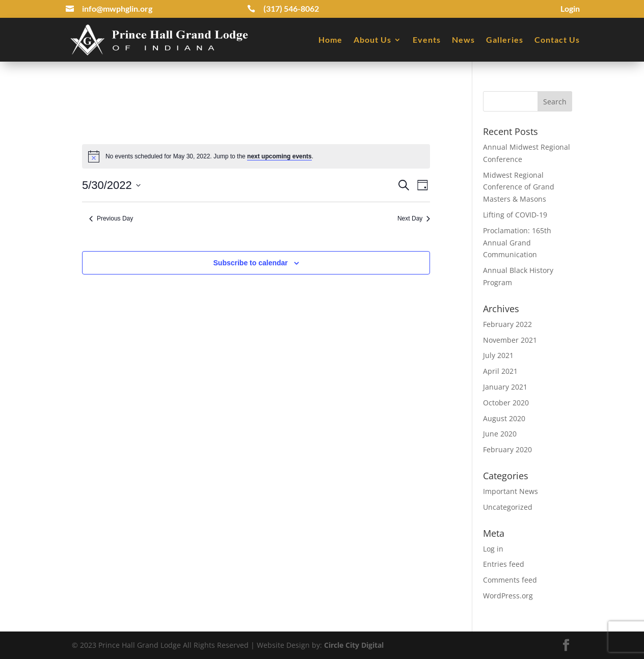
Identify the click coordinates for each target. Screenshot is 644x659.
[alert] (256, 156)
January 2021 (505, 387)
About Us (372, 39)
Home (330, 39)
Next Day (414, 218)
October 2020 (506, 403)
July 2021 (498, 355)
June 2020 (500, 434)
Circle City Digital (354, 645)
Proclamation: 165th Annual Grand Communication (517, 243)
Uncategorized (508, 507)
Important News (511, 491)
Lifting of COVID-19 (515, 215)
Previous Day (111, 218)
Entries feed (504, 564)
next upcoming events (279, 156)
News (463, 39)
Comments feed (510, 580)
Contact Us (557, 39)
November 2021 (510, 340)
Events (427, 39)
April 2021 (500, 371)
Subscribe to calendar (251, 263)
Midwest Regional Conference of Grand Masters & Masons (519, 187)
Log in (493, 549)
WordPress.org (508, 596)
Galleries (505, 39)
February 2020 (507, 449)
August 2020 (504, 418)
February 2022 (507, 324)
